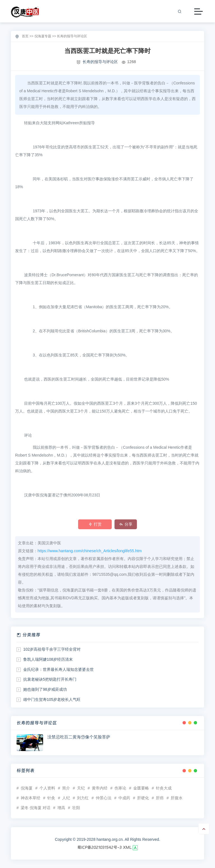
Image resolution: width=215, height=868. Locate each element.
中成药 (124, 798)
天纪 (81, 788)
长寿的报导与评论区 (72, 36)
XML (127, 847)
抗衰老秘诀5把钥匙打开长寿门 (50, 679)
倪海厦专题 (43, 36)
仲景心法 (104, 798)
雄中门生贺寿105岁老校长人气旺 (52, 699)
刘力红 (83, 798)
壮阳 (76, 808)
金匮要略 (141, 788)
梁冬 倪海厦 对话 (36, 808)
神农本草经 (31, 798)
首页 (25, 36)
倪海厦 (27, 788)
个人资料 (47, 788)
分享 (126, 524)
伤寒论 (120, 788)
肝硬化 (143, 798)
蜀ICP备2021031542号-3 (100, 847)
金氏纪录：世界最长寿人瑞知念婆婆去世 (59, 669)
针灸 (51, 798)
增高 (61, 808)
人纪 (66, 798)
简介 (66, 788)
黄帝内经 (100, 788)
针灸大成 (164, 788)
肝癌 (160, 798)
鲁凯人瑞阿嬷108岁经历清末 (48, 659)
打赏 (95, 524)
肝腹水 (177, 798)
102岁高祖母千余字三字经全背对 (52, 649)
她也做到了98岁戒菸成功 (45, 689)
